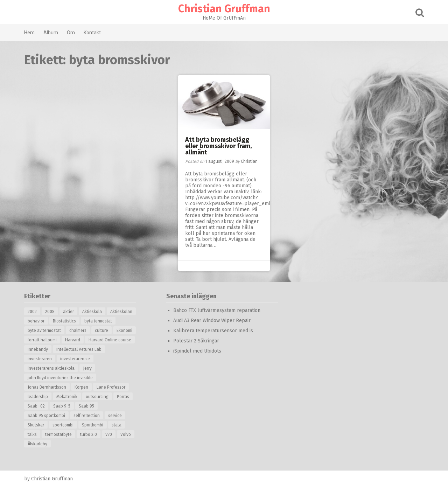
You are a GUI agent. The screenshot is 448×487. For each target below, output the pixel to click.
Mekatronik (67, 397)
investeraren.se (75, 359)
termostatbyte (58, 434)
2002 (32, 312)
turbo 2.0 (89, 434)
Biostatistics (64, 321)
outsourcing (97, 397)
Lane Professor (111, 387)
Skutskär (36, 425)
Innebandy (38, 349)
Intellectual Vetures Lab (79, 349)
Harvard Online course (110, 340)
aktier (68, 312)
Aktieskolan (121, 312)
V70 (109, 434)
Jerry (87, 368)
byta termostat (98, 321)
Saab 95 (86, 406)
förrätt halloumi (42, 340)
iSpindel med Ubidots (197, 351)
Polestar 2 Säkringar (196, 341)
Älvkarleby (37, 444)
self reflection (87, 416)
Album (51, 33)
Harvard (73, 340)
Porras (123, 397)
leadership (38, 397)
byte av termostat (44, 331)
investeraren (40, 359)
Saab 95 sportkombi (46, 416)
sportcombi (63, 425)
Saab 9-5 (62, 406)
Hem (29, 33)
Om (71, 33)
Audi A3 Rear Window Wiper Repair (212, 321)
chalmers (78, 331)
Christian (249, 161)
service (115, 416)
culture (101, 331)
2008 (50, 312)
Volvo (126, 434)
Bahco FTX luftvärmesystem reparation (217, 310)
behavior (36, 321)
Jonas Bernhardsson (47, 387)
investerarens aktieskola (51, 368)
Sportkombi (93, 425)
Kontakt (92, 33)
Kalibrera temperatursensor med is (213, 331)
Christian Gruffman (224, 9)
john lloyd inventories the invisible (60, 378)
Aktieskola (92, 312)
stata (117, 425)
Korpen (81, 387)
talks (32, 434)
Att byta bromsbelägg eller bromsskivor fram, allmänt (218, 146)
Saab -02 (36, 406)
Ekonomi (124, 331)
